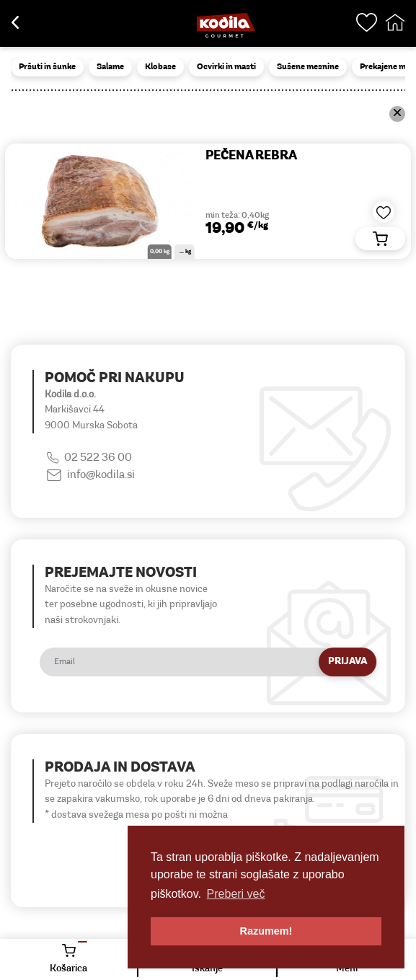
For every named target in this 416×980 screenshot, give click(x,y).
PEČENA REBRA (251, 156)
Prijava (348, 662)
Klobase (160, 67)
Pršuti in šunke (47, 67)
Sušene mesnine (308, 67)
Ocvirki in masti (226, 67)
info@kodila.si (101, 475)
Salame (110, 67)
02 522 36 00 (98, 458)
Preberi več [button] (236, 894)
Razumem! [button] (266, 931)
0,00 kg (160, 252)
